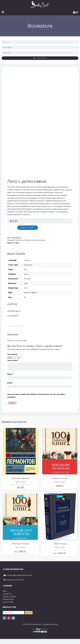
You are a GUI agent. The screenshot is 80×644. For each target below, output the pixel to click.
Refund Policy (8, 599)
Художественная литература (35, 240)
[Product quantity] (13, 228)
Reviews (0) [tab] (15, 326)
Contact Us (7, 594)
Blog (5, 591)
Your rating (13, 354)
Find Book (40, 58)
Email (10, 383)
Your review (13, 360)
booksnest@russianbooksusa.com (19, 575)
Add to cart (28, 228)
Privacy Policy (8, 602)
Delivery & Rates (9, 597)
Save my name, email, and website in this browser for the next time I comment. (36, 396)
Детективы (20, 240)
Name (10, 374)
